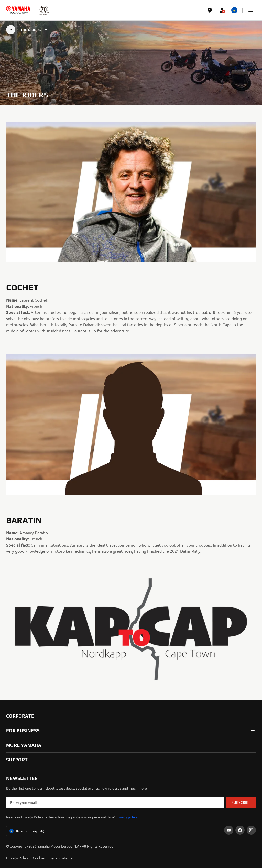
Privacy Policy (17, 858)
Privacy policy (127, 817)
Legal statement (63, 858)
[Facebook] (240, 830)
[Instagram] (251, 830)
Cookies (39, 858)
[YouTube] (229, 830)
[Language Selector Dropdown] (234, 10)
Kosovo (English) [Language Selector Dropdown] (27, 831)
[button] (251, 10)
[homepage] (18, 10)
